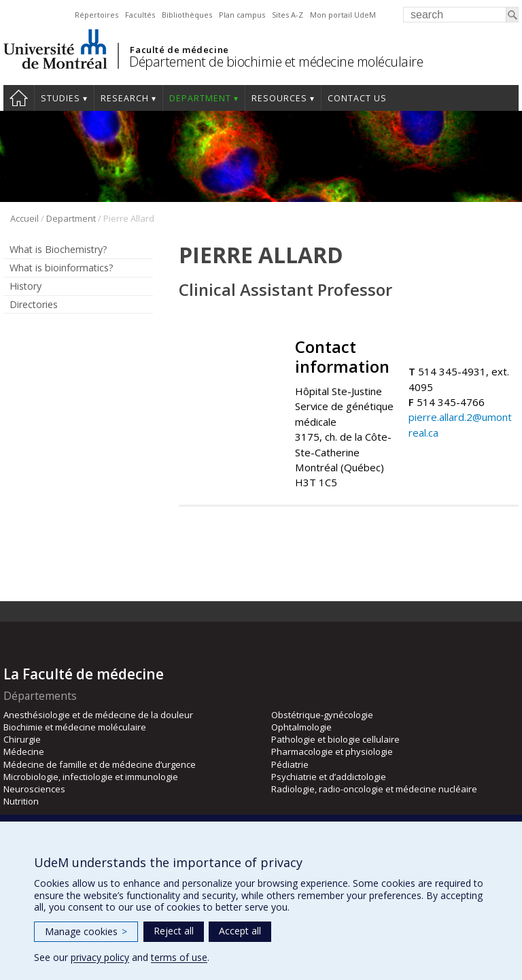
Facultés (140, 15)
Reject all (174, 931)
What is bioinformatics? (62, 268)
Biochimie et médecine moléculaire (75, 727)
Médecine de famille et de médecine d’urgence (100, 764)
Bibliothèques (187, 15)
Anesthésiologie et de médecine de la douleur (98, 715)
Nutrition (21, 801)
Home (19, 98)
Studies (60, 98)
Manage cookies (86, 931)
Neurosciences (34, 789)
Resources (279, 98)
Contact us (357, 98)
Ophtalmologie (301, 727)
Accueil (24, 218)
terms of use (179, 957)
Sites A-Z (288, 15)
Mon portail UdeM (343, 15)
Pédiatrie (290, 764)
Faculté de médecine (179, 50)
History (25, 286)
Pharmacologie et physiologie (332, 751)
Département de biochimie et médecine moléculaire (276, 62)
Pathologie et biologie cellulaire (335, 739)
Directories (34, 304)
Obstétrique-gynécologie (322, 715)
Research (125, 98)
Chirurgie (22, 739)
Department (200, 98)
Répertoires (97, 15)
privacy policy (100, 957)
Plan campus (242, 15)
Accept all (240, 931)
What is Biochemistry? (58, 249)
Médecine (24, 751)
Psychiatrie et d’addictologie (329, 777)
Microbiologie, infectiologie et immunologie (91, 777)
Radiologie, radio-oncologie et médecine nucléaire (374, 789)
